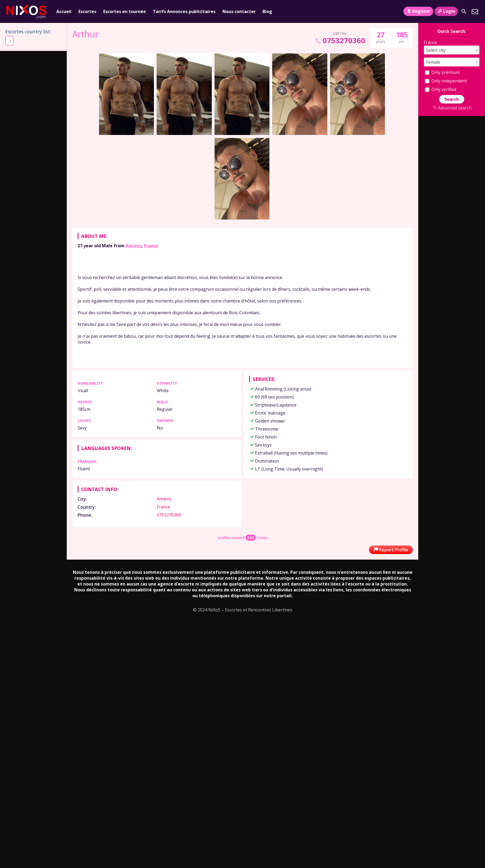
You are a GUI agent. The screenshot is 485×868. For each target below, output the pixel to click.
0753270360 (340, 40)
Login (446, 11)
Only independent (446, 81)
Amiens (134, 246)
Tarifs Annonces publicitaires (184, 11)
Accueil (64, 11)
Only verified (440, 89)
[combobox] (9, 41)
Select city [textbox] (436, 50)
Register (418, 11)
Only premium (442, 72)
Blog (267, 11)
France (151, 246)
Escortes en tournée (125, 11)
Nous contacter (239, 11)
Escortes (87, 11)
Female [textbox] (433, 62)
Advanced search (452, 108)
